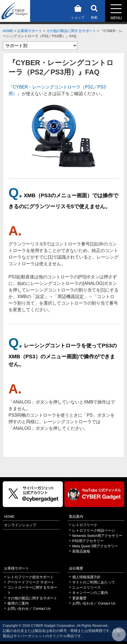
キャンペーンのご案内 (90, 593)
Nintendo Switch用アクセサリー (97, 536)
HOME (8, 31)
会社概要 (76, 568)
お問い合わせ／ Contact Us (29, 609)
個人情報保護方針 (86, 577)
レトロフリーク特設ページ (94, 530)
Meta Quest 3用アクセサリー (95, 546)
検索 (94, 11)
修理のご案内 (18, 603)
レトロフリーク (85, 525)
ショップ (78, 11)
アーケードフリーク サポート (31, 582)
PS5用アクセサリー (88, 541)
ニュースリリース (86, 587)
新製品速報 (81, 551)
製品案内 (76, 516)
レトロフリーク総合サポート (31, 577)
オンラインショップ (20, 525)
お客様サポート (30, 31)
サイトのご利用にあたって (94, 582)
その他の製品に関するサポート (71, 31)
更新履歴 (79, 598)
